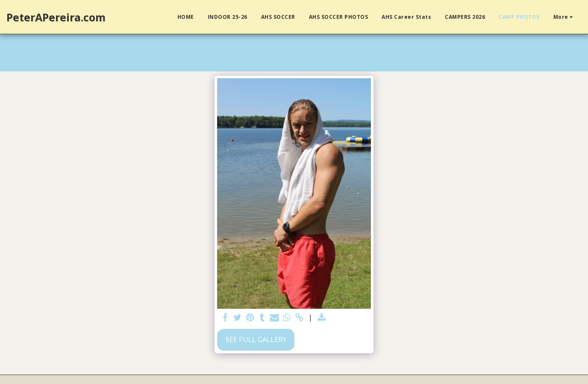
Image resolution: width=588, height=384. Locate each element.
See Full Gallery (256, 339)
